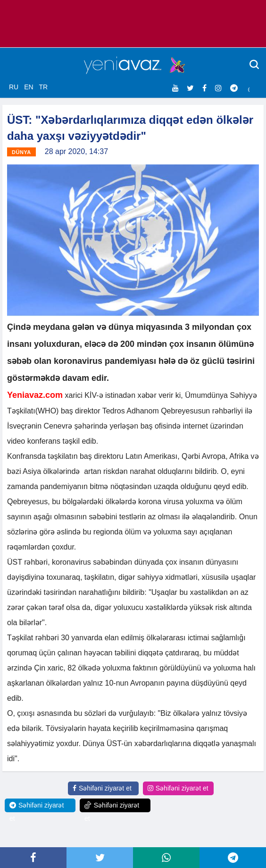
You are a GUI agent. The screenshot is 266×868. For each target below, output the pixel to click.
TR (43, 87)
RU (14, 87)
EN (29, 87)
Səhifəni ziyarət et (102, 788)
